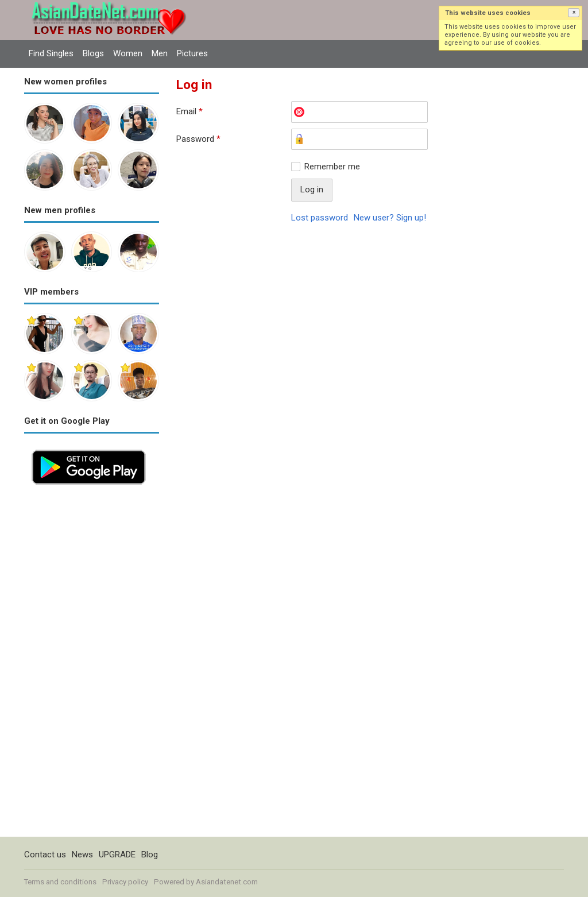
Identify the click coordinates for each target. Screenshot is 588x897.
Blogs (93, 53)
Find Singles (51, 53)
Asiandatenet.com (227, 882)
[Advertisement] (92, 664)
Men (160, 53)
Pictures (192, 53)
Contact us (45, 855)
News (82, 855)
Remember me (332, 167)
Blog (150, 855)
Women (128, 53)
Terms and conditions (60, 882)
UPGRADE (117, 855)
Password (198, 139)
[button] (574, 13)
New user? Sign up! (390, 218)
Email (189, 111)
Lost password (320, 218)
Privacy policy (125, 882)
